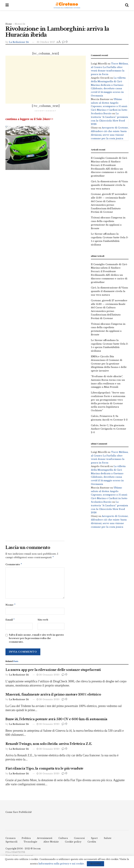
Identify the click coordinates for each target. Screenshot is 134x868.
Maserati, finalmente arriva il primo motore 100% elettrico (53, 696)
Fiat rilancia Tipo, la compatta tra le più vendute (44, 770)
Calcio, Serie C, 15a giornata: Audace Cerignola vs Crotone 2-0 (109, 429)
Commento (14, 565)
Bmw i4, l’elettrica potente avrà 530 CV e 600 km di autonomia (56, 721)
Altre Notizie (51, 843)
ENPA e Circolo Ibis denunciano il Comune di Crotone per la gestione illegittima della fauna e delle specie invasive (109, 364)
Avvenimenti (45, 839)
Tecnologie (30, 843)
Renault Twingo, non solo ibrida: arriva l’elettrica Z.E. (49, 745)
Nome (11, 606)
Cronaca (11, 839)
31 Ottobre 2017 (46, 42)
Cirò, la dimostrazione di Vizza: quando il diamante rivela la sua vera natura (110, 185)
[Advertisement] (46, 80)
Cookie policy (73, 843)
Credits (92, 843)
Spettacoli (11, 843)
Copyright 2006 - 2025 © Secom (23, 850)
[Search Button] (127, 5)
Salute (108, 839)
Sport (94, 839)
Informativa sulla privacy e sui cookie (61, 864)
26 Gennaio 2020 (48, 676)
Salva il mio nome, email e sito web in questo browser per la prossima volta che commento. (36, 640)
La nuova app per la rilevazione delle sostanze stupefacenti (53, 671)
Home (9, 24)
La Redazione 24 (19, 42)
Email (10, 621)
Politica (26, 839)
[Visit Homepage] (67, 5)
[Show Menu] (7, 5)
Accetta (95, 864)
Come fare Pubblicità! (19, 813)
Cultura (63, 839)
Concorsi (79, 839)
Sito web (43, 621)
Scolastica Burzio (101, 113)
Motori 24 (20, 24)
